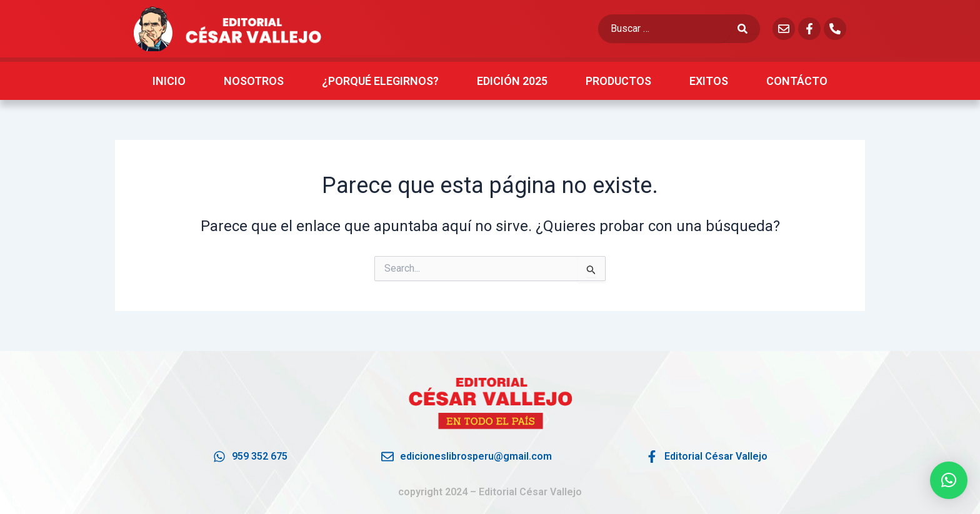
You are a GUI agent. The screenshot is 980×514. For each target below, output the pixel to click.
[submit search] (749, 29)
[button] (949, 480)
